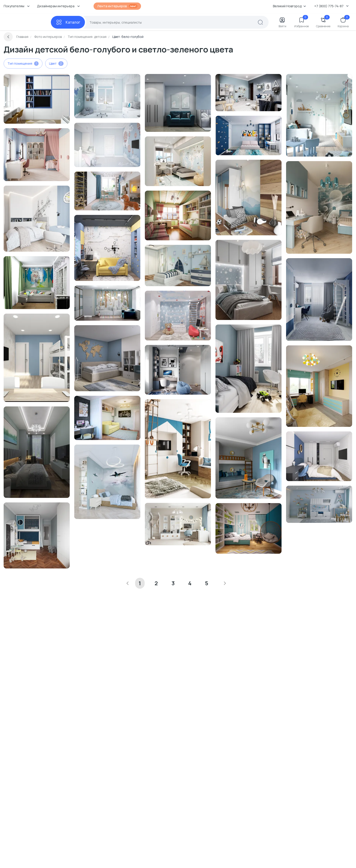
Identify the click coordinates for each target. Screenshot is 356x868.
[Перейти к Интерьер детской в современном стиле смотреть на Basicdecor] (248, 198)
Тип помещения (23, 64)
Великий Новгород (289, 6)
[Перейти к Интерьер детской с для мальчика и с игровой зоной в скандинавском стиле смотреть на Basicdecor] (319, 504)
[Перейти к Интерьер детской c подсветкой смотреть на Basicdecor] (178, 103)
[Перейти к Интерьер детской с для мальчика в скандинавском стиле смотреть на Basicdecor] (248, 93)
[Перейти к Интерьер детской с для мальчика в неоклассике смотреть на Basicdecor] (107, 418)
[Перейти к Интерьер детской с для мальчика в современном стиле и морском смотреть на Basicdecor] (178, 266)
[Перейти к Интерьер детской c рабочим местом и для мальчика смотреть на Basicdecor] (319, 386)
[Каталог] (68, 22)
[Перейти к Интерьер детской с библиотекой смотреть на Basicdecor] (248, 135)
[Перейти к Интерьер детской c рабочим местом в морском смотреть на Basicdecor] (248, 528)
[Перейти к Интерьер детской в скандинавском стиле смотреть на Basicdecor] (107, 303)
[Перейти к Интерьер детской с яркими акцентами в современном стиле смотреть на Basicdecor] (37, 283)
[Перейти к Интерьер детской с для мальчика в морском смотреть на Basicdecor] (178, 449)
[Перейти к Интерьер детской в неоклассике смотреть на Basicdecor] (248, 458)
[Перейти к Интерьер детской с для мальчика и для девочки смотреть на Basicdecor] (178, 161)
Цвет (56, 64)
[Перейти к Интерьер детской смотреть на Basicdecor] (37, 99)
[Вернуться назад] (8, 37)
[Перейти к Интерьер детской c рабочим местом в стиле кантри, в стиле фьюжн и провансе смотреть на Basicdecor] (178, 215)
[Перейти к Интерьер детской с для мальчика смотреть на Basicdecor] (319, 207)
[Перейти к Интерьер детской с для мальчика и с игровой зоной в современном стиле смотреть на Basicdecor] (319, 115)
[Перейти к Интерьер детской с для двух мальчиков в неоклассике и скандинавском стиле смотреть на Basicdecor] (37, 535)
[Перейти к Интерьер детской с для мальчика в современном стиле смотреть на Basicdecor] (178, 316)
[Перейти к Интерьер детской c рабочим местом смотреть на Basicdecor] (107, 96)
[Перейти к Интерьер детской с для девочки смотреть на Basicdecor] (107, 145)
